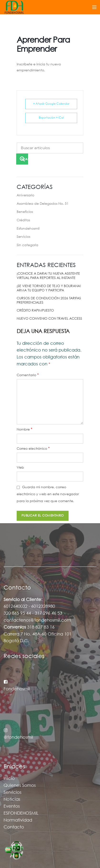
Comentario (28, 375)
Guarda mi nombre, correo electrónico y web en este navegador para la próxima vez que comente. (48, 494)
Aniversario (25, 195)
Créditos (23, 220)
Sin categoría (27, 245)
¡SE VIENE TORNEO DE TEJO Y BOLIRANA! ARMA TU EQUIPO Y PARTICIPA (49, 288)
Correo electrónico (33, 449)
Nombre (25, 429)
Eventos (12, 806)
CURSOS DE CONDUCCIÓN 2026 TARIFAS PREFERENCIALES (49, 301)
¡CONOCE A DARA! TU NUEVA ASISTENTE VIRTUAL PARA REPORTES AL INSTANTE (48, 276)
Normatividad (18, 820)
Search (25, 159)
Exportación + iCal (51, 118)
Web (20, 468)
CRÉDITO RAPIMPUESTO (35, 311)
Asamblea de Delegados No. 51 (43, 204)
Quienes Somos (20, 786)
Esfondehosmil (28, 229)
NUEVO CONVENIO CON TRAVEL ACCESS (49, 319)
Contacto (14, 827)
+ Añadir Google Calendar (51, 104)
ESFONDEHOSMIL (21, 813)
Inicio (9, 779)
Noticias (12, 800)
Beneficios (25, 212)
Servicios (23, 237)
